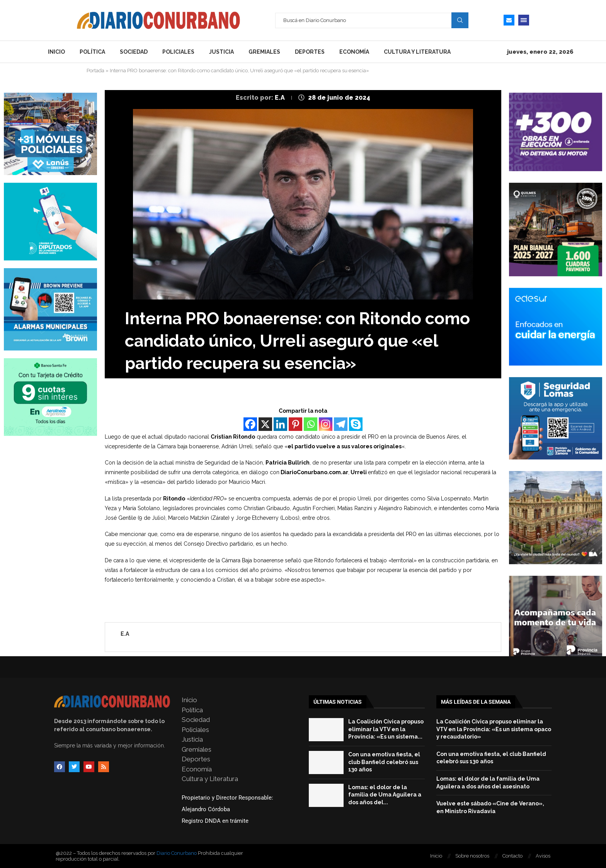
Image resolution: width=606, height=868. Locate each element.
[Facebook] (250, 424)
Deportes (310, 52)
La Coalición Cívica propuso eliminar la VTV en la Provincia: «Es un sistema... (386, 729)
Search (460, 20)
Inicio (56, 52)
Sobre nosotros (472, 856)
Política (92, 52)
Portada (95, 71)
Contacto (512, 856)
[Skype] (356, 424)
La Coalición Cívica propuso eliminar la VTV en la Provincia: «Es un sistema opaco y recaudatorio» (494, 729)
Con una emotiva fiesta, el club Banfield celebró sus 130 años (384, 762)
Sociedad (134, 52)
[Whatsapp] (311, 424)
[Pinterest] (295, 424)
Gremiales (264, 52)
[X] (265, 424)
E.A (281, 98)
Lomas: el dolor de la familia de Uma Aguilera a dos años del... (385, 795)
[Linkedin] (280, 424)
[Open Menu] (524, 20)
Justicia (221, 52)
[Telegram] (341, 424)
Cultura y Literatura (417, 52)
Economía (354, 52)
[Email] (509, 20)
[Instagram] (326, 424)
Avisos (543, 856)
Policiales (178, 52)
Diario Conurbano (177, 853)
